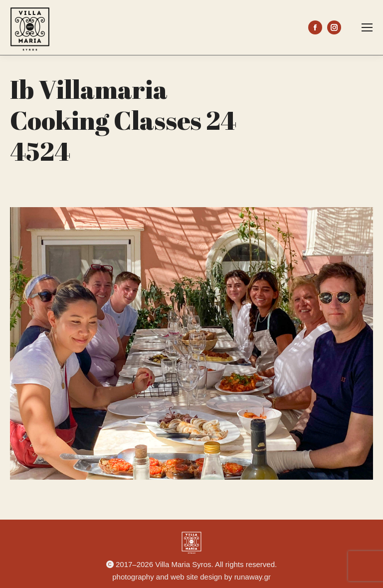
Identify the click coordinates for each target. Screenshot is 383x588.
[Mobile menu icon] (367, 27)
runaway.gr (253, 577)
